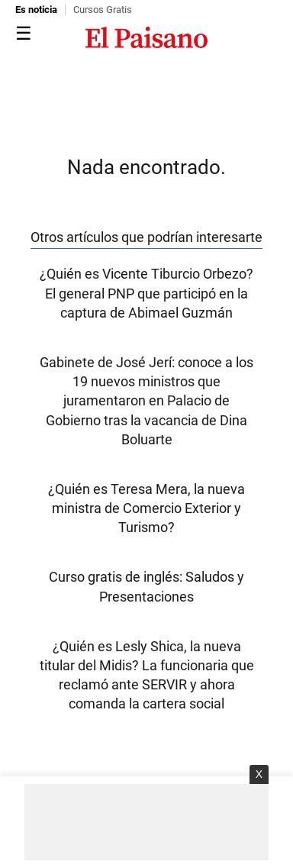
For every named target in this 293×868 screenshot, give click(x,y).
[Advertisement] (146, 822)
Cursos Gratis (103, 10)
